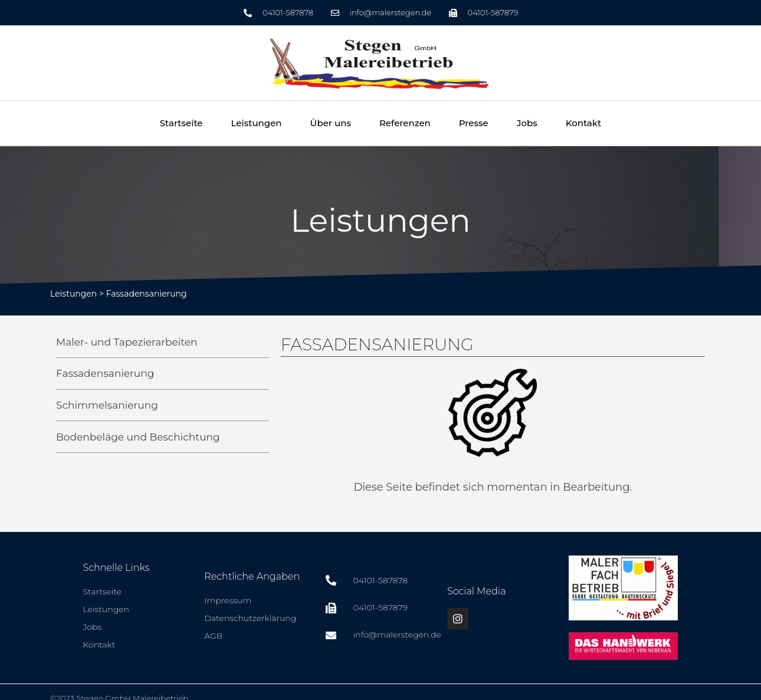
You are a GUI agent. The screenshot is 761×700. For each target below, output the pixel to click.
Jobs (527, 123)
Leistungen (257, 123)
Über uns (331, 123)
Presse (474, 123)
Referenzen (405, 123)
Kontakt (584, 123)
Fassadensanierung (147, 294)
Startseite (181, 123)
